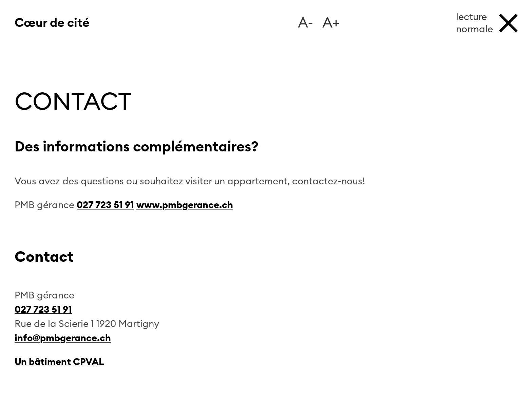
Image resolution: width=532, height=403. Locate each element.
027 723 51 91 (105, 205)
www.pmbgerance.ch (185, 205)
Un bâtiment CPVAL (59, 362)
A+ (331, 23)
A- (306, 23)
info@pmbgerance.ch (63, 338)
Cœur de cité (52, 23)
